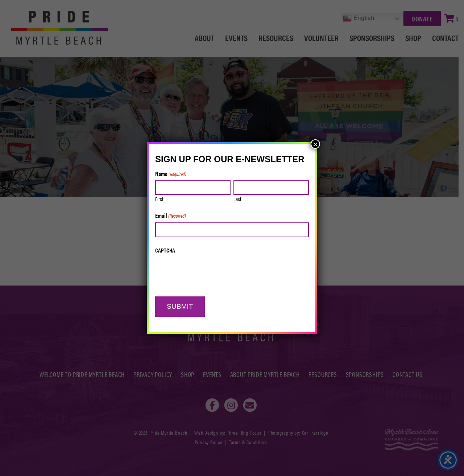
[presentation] (210, 271)
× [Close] (315, 144)
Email (171, 216)
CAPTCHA (165, 250)
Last (237, 199)
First (159, 199)
